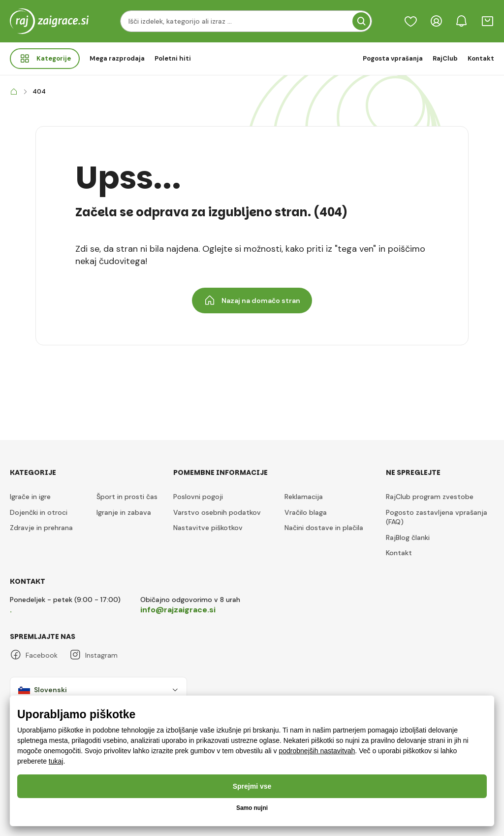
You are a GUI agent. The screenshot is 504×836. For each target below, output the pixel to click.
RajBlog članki (408, 537)
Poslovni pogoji (198, 497)
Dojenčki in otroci (39, 512)
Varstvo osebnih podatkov (217, 512)
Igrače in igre (30, 497)
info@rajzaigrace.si (178, 610)
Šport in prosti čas (127, 497)
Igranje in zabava (124, 512)
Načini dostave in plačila (324, 528)
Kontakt (481, 58)
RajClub (445, 58)
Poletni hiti (173, 58)
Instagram (94, 655)
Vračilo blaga (306, 512)
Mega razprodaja (117, 58)
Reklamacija (304, 497)
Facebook (34, 655)
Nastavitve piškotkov (208, 528)
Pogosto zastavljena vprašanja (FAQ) (437, 517)
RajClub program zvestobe (430, 497)
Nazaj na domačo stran (252, 301)
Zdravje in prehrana (41, 528)
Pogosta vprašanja (393, 58)
